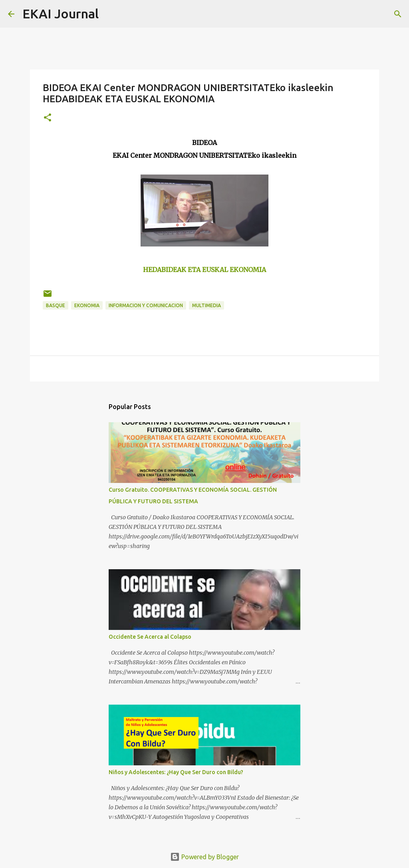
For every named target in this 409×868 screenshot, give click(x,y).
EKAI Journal (61, 14)
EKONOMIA (87, 305)
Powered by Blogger (204, 857)
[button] (48, 118)
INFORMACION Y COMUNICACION (146, 305)
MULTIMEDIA (206, 305)
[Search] (110, 14)
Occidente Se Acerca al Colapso (150, 637)
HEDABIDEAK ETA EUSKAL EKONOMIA (204, 270)
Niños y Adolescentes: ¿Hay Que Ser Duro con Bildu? (176, 772)
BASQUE (56, 305)
